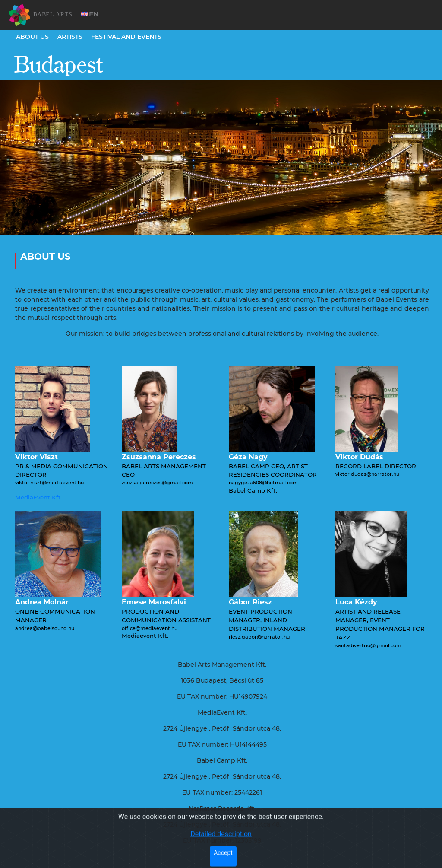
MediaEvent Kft (38, 497)
